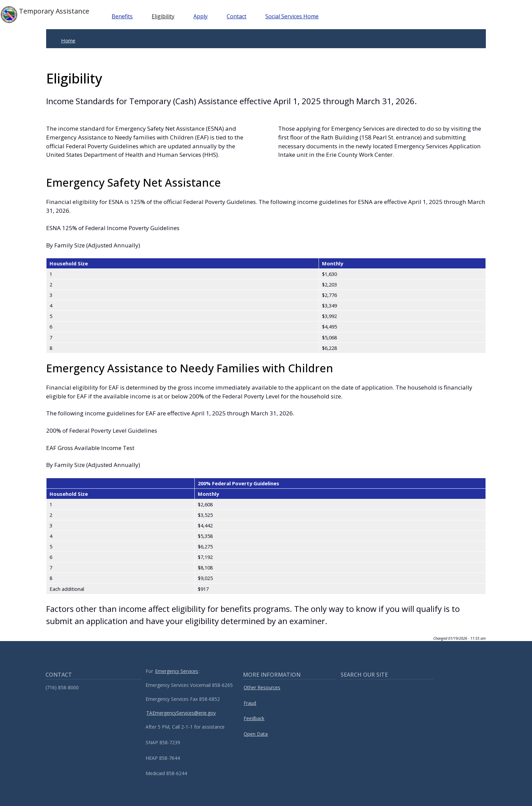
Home (68, 40)
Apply (202, 16)
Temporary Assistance (46, 15)
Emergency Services (177, 671)
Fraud (250, 703)
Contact (238, 16)
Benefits (124, 16)
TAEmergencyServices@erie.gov (181, 713)
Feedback (254, 718)
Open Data (256, 734)
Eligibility (165, 16)
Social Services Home (294, 16)
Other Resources (262, 687)
